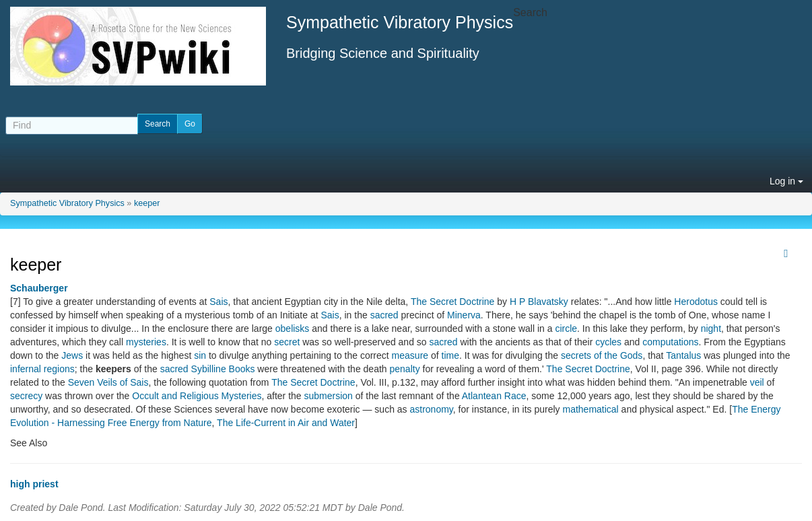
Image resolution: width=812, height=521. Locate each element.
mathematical (590, 409)
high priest (34, 484)
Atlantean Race (494, 396)
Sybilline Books (223, 369)
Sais (218, 302)
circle (566, 328)
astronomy (432, 409)
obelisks (293, 328)
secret (287, 342)
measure (410, 355)
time (450, 355)
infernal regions (42, 369)
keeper (147, 203)
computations (670, 342)
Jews (72, 355)
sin (200, 355)
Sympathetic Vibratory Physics (67, 203)
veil (757, 382)
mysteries (146, 342)
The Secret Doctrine (453, 302)
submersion (329, 396)
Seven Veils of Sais (108, 382)
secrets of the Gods (602, 355)
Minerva (464, 315)
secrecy (26, 396)
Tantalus (683, 355)
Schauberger (39, 288)
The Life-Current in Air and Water (286, 423)
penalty (405, 369)
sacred (384, 315)
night (711, 328)
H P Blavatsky (539, 302)
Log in (786, 181)
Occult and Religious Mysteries (197, 396)
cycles (608, 342)
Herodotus (696, 302)
